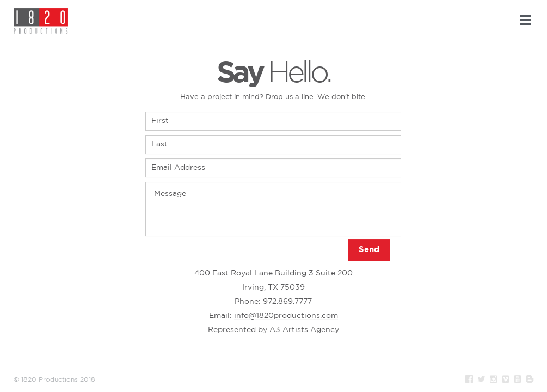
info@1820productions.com (286, 316)
